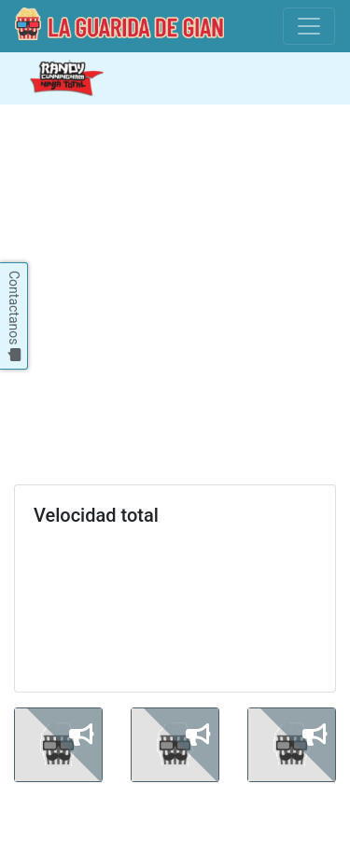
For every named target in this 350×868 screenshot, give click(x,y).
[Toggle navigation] (309, 26)
